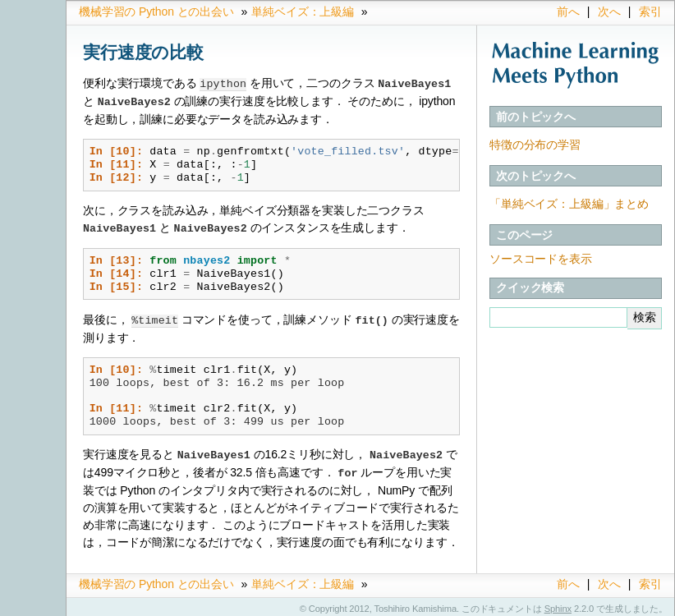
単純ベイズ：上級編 (303, 11)
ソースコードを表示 (541, 259)
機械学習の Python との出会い (156, 11)
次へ (609, 11)
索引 (650, 11)
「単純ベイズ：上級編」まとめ (569, 204)
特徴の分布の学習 (535, 145)
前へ (568, 11)
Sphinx (558, 604)
